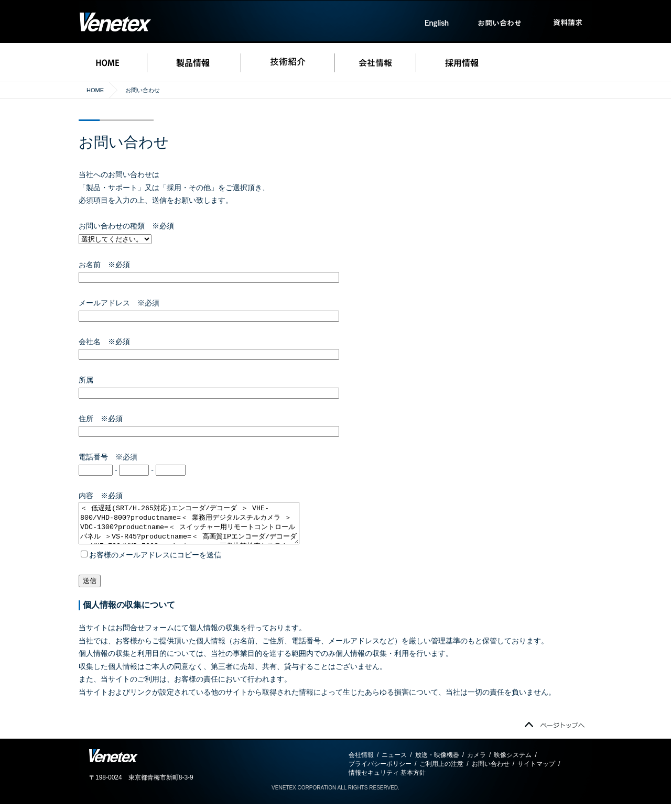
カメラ (477, 763)
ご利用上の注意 (441, 772)
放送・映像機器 (437, 763)
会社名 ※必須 (104, 342)
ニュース (394, 763)
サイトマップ (536, 772)
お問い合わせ (491, 772)
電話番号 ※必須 (108, 457)
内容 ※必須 (101, 496)
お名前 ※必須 (104, 265)
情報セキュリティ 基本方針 (387, 781)
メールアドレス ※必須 (119, 303)
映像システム (513, 763)
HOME (95, 90)
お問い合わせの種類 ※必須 (126, 226)
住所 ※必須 (101, 419)
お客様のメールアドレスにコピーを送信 (151, 563)
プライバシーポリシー (380, 772)
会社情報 (361, 763)
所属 (90, 380)
